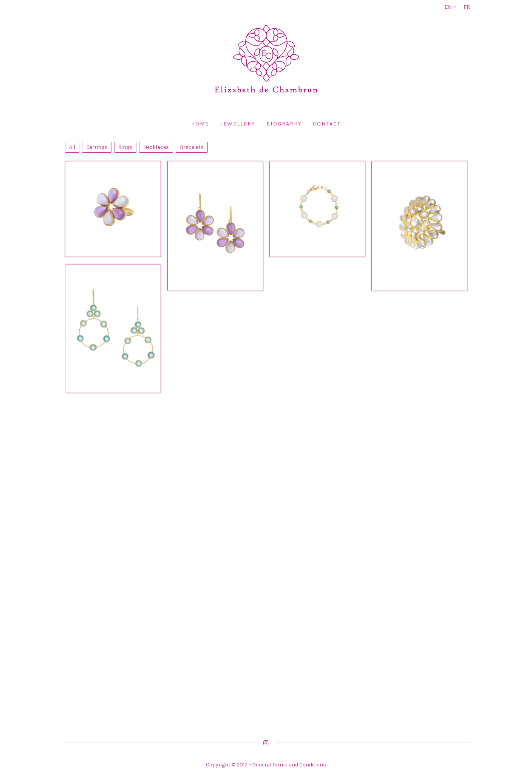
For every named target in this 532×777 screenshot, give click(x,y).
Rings (125, 147)
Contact (327, 124)
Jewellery (238, 124)
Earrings (97, 147)
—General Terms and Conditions (287, 765)
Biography (284, 124)
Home (200, 124)
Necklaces (156, 147)
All (72, 147)
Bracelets (192, 147)
